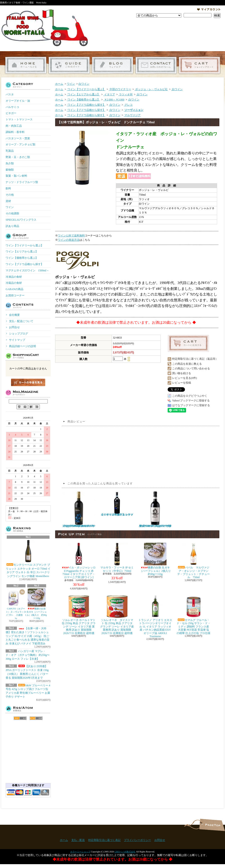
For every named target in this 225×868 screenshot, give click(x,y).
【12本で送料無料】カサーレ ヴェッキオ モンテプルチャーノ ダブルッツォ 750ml (117, 504)
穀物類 (10, 170)
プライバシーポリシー (137, 840)
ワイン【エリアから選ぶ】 (22, 252)
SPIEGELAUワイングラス (21, 220)
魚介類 (10, 163)
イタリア (109, 94)
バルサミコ (12, 107)
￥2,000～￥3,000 (114, 100)
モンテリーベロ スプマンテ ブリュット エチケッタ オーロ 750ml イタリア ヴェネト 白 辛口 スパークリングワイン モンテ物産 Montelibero (28, 559)
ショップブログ (113, 65)
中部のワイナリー (120, 89)
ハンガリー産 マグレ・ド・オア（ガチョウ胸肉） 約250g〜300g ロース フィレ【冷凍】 (28, 655)
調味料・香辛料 (15, 132)
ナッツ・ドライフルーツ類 (22, 182)
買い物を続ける (182, 373)
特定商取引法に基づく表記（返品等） (195, 359)
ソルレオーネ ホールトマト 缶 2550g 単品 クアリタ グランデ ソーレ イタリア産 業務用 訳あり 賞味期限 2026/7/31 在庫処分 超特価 (79, 615)
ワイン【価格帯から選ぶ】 (22, 258)
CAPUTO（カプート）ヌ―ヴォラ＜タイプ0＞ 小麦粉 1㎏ (16, 604)
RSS (20, 718)
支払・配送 (78, 840)
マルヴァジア (132, 115)
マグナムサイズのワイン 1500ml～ (27, 270)
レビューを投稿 (182, 383)
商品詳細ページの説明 (22, 346)
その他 (10, 195)
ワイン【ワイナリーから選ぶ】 (25, 245)
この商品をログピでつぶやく (190, 396)
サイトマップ (17, 340)
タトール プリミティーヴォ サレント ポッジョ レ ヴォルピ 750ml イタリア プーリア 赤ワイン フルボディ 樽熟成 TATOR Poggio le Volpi (155, 509)
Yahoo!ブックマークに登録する (191, 401)
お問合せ (156, 65)
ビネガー (11, 113)
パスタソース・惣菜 (18, 138)
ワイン (10, 207)
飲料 (8, 188)
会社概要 (14, 315)
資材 (8, 201)
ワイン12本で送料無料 (71, 236)
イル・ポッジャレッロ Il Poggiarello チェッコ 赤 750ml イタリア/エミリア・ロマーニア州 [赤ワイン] (79, 561)
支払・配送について (69, 65)
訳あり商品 (12, 226)
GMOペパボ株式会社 (125, 852)
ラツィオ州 (125, 94)
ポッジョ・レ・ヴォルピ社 (151, 89)
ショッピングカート (199, 65)
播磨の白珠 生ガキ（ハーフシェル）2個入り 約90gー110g (37, 604)
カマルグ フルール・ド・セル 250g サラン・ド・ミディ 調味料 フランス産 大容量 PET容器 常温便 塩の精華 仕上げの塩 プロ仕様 (193, 615)
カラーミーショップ (80, 852)
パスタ (10, 94)
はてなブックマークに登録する (191, 405)
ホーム (26, 65)
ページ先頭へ (212, 825)
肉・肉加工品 (14, 126)
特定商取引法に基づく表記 (104, 840)
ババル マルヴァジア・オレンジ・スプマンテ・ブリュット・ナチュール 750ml (193, 561)
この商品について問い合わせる (191, 369)
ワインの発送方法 (69, 240)
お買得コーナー (15, 295)
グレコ (128, 105)
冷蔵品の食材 (14, 283)
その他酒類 (12, 213)
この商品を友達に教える (187, 364)
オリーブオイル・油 (18, 101)
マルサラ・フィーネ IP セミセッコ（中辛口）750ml (117, 558)
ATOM (36, 718)
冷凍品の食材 (14, 277)
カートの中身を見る (28, 382)
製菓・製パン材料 (16, 176)
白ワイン (84, 84)
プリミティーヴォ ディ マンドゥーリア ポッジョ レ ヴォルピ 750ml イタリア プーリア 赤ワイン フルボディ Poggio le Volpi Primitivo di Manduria (79, 509)
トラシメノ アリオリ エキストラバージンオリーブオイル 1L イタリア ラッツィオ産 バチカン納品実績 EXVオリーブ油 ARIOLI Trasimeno (155, 617)
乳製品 (10, 151)
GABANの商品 (15, 289)
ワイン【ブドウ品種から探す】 (25, 264)
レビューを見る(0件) (184, 378)
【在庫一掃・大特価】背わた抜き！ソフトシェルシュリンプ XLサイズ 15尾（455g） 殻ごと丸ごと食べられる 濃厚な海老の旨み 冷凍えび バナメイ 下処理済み (28, 636)
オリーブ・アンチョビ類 (20, 144)
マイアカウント (209, 9)
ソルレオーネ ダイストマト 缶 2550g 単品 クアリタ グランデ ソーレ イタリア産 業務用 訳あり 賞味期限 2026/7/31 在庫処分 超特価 (117, 615)
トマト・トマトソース (19, 119)
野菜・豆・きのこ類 (18, 157)
